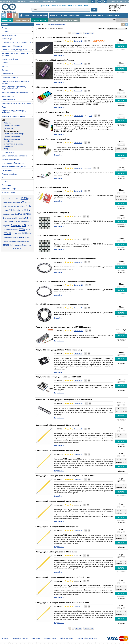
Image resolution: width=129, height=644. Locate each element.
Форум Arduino (21, 1)
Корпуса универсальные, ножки (14, 167)
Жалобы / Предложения (70, 15)
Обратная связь (50, 638)
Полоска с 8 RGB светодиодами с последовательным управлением (64, 400)
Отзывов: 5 (78, 91)
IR (23, 218)
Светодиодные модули (12, 131)
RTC (31, 226)
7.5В (30, 202)
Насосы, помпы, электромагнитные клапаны (15, 82)
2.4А (5, 202)
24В (10, 202)
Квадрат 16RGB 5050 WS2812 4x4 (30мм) (52, 213)
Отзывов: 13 (78, 285)
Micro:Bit (15, 222)
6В (27, 202)
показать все (89, 33)
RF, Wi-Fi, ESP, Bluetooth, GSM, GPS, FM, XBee (16, 54)
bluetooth (16, 210)
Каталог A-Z (7, 20)
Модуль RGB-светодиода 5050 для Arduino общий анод (59, 350)
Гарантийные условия (49, 1)
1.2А (3, 199)
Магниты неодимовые (10, 160)
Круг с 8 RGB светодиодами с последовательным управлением (62, 304)
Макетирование (8, 96)
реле (29, 245)
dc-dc (27, 210)
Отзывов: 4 (78, 64)
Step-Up (28, 230)
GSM (20, 218)
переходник (18, 245)
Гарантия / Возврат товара (93, 15)
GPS (17, 218)
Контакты (54, 15)
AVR (10, 210)
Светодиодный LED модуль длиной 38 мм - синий (56, 552)
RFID (28, 226)
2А (15, 202)
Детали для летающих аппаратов (15, 156)
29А (13, 202)
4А (19, 202)
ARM (29, 206)
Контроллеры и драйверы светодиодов (13, 145)
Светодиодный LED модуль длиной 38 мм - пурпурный (59, 501)
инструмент (14, 241)
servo (11, 230)
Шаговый (17, 249)
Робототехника (8, 74)
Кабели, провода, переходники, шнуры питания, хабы (14, 88)
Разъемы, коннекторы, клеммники (15, 92)
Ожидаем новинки (39, 20)
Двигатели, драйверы (10, 77)
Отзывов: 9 (78, 168)
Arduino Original (19, 206)
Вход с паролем (116, 1)
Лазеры (7, 149)
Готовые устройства (9, 174)
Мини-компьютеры (9, 35)
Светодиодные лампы (12, 126)
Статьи (25, 15)
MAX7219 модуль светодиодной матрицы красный (57, 164)
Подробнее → (59, 55)
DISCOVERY (8, 214)
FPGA (10, 218)
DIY (13, 214)
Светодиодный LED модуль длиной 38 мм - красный (57, 450)
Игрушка (27, 238)
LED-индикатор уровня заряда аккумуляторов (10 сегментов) (61, 87)
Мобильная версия (7, 1)
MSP (20, 222)
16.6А (19, 199)
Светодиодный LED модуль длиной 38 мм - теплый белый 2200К (63, 577)
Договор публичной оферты (87, 638)
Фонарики (7, 123)
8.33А (4, 206)
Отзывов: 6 (78, 191)
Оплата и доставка (40, 15)
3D (3, 178)
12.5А (12, 199)
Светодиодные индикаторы (14, 134)
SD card (7, 230)
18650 (24, 198)
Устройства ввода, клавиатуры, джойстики (14, 112)
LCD (30, 218)
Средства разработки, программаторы (16, 42)
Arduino (5, 28)
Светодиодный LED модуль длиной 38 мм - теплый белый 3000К (63, 603)
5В (23, 202)
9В (7, 206)
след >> (78, 33)
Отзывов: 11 (78, 404)
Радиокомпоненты (9, 100)
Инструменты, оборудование (13, 163)
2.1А (31, 199)
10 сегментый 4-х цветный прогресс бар (52, 112)
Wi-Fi (21, 234)
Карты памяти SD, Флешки (12, 46)
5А (21, 202)
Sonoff (16, 230)
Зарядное (20, 237)
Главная (5, 638)
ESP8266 (27, 214)
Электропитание (8, 152)
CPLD (22, 210)
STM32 (7, 233)
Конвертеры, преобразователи (14, 116)
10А (9, 199)
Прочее (5, 181)
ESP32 (19, 214)
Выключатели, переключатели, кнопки (16, 103)
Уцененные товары (9, 189)
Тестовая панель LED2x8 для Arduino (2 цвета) (55, 60)
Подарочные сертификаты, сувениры (64, 20)
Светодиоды (8, 128)
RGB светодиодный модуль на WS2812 (52, 187)
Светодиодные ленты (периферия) (12, 140)
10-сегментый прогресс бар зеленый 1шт (53, 139)
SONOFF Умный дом (10, 59)
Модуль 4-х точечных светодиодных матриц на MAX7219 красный (63, 327)
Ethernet (5, 218)
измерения (7, 241)
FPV (14, 218)
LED (4, 120)
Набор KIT (8, 245)
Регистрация (36, 638)
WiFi (25, 233)
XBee (29, 234)
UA (90, 1)
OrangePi (5, 226)
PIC (9, 226)
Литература (6, 185)
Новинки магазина (22, 20)
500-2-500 (48, 6)
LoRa (9, 222)
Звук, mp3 (6, 66)
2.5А (8, 202)
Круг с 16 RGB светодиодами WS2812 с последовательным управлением (66, 281)
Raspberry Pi (7, 32)
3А (17, 202)
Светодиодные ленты (12, 136)
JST (26, 218)
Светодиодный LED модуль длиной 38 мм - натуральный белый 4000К (65, 476)
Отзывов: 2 (78, 41)
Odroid (28, 222)
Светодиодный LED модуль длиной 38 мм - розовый (58, 527)
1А (29, 199)
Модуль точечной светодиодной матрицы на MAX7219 (58, 377)
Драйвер (12, 237)
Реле (4, 107)
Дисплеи (5, 63)
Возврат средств (113, 15)
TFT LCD (15, 234)
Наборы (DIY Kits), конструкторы (14, 50)
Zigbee (6, 238)
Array (6, 210)
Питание (24, 245)
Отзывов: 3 (78, 143)
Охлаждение (7, 170)
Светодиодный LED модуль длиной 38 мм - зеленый (57, 425)
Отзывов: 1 (78, 530)
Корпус (28, 241)
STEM (22, 229)
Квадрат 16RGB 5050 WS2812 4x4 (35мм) (52, 235)
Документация (33, 1)
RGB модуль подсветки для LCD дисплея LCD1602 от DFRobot (62, 37)
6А (25, 202)
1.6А (6, 199)
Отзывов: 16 (78, 116)
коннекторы (22, 241)
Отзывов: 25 (78, 331)
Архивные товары (9, 192)
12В (15, 198)
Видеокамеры (7, 39)
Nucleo (24, 222)
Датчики (5, 70)
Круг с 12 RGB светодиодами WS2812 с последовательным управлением (66, 258)
